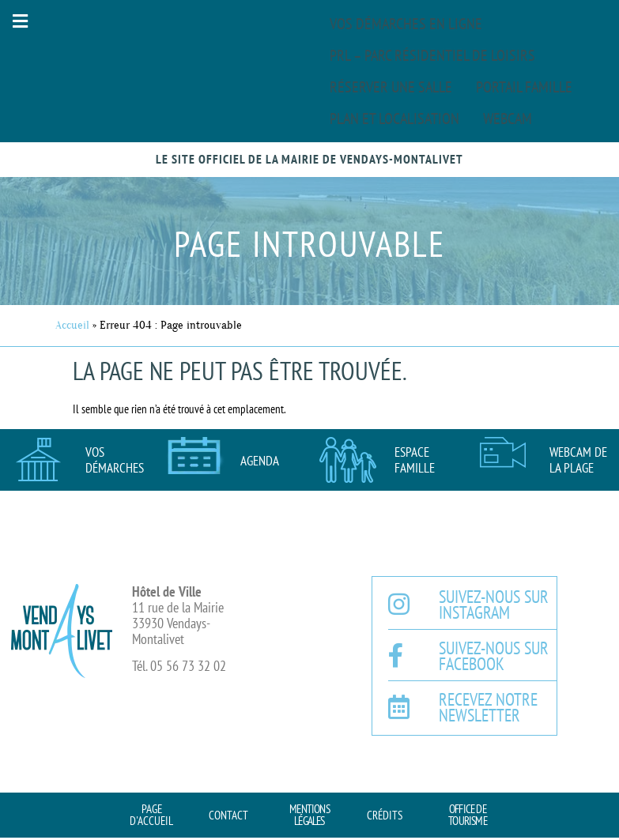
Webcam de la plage (578, 460)
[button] (20, 21)
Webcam (508, 119)
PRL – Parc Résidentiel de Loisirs (432, 55)
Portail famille (524, 87)
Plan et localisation (394, 119)
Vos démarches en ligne (406, 24)
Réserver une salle (391, 87)
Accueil (72, 325)
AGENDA (260, 461)
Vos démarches (115, 460)
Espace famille (415, 460)
